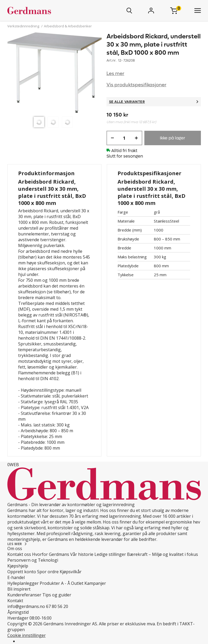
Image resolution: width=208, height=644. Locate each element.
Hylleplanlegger (23, 583)
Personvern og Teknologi (33, 560)
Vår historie (82, 554)
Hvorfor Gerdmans (51, 554)
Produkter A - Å (55, 583)
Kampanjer (95, 583)
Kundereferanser (24, 595)
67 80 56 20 (57, 606)
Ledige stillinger (110, 554)
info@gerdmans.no (26, 606)
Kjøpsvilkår (71, 572)
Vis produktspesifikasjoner (136, 85)
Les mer (115, 74)
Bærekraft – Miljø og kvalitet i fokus (163, 554)
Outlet (77, 583)
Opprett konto (22, 572)
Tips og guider (57, 595)
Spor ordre (48, 572)
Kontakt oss (19, 554)
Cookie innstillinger (27, 635)
